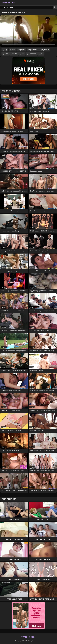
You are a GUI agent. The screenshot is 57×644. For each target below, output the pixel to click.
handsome (32, 54)
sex (23, 54)
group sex (33, 50)
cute (6, 54)
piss (42, 54)
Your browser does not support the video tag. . (28, 31)
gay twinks (45, 50)
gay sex (23, 50)
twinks (15, 54)
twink (14, 50)
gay (6, 50)
